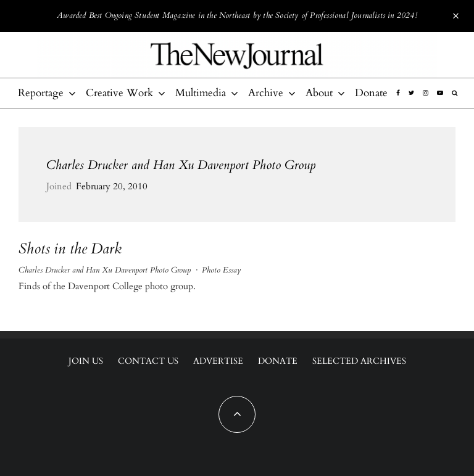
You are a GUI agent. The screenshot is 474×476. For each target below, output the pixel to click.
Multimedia (201, 93)
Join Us (86, 361)
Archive (266, 93)
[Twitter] (411, 93)
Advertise (218, 361)
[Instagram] (426, 93)
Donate (371, 93)
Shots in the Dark (70, 249)
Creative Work (119, 93)
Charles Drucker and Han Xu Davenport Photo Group (181, 165)
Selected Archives (359, 361)
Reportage (41, 93)
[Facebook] (398, 93)
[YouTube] (440, 93)
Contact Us (148, 361)
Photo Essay (221, 270)
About (319, 93)
